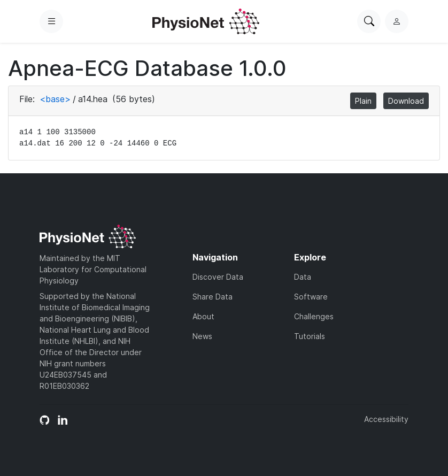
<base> (55, 99)
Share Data (213, 297)
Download (406, 101)
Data (303, 277)
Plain (363, 101)
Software (311, 297)
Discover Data (218, 277)
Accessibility (386, 419)
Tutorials (310, 336)
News (202, 336)
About (203, 316)
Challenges (314, 316)
